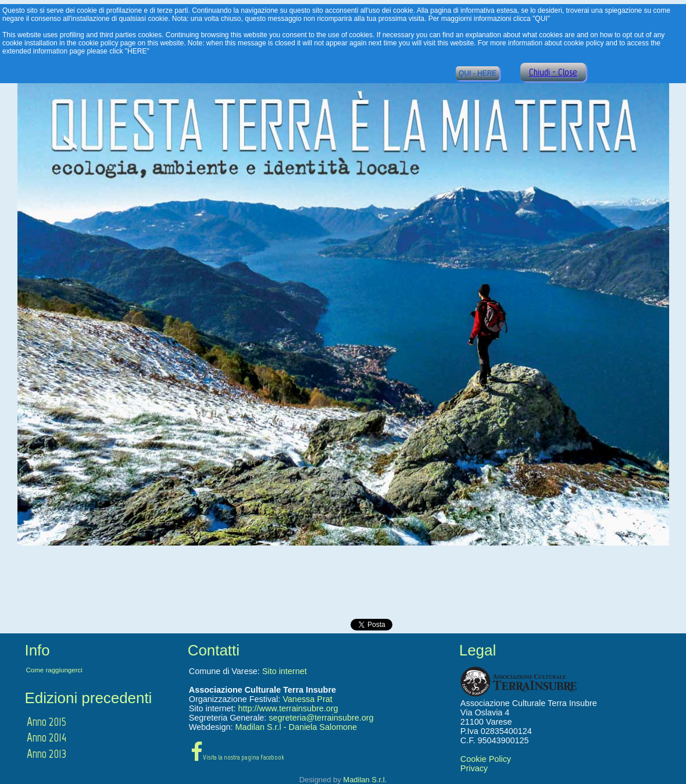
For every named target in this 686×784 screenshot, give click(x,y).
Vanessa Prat (307, 699)
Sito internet (285, 671)
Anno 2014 (47, 737)
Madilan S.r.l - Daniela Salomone (296, 727)
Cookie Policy (486, 759)
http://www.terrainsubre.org (288, 708)
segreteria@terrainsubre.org (321, 718)
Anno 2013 (47, 753)
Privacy (474, 768)
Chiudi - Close (553, 72)
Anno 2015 (47, 721)
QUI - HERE (478, 73)
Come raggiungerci (54, 670)
